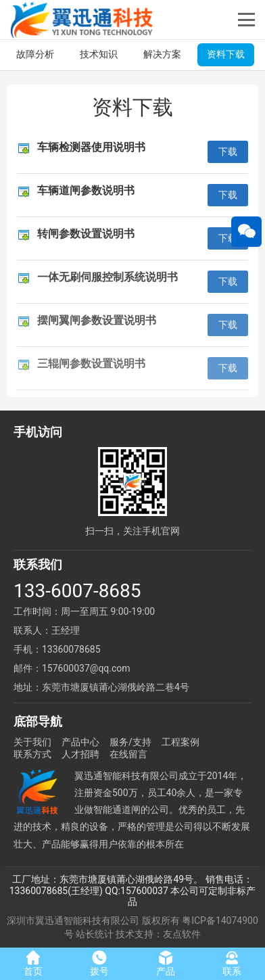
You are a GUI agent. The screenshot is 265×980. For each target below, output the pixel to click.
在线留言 (128, 754)
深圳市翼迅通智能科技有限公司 (73, 920)
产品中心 (80, 742)
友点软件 (182, 934)
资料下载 (226, 54)
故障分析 (35, 54)
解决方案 (162, 54)
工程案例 (180, 742)
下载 (228, 151)
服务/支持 (130, 742)
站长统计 (95, 934)
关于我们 (32, 742)
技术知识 (99, 54)
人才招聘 (80, 754)
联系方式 (32, 754)
